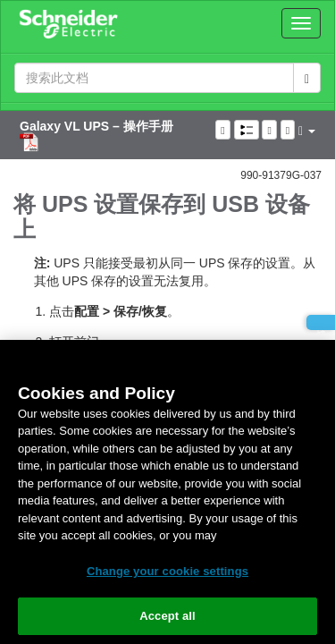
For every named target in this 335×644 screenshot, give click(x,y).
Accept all (167, 616)
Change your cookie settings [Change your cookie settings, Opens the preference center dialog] (167, 571)
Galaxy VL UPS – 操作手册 (96, 126)
